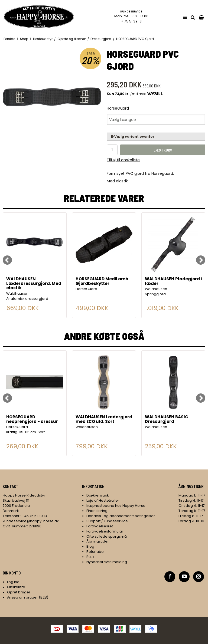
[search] (193, 17)
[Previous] (7, 260)
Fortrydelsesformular (105, 531)
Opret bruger (19, 592)
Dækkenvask (97, 495)
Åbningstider (98, 541)
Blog (90, 546)
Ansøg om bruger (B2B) (28, 597)
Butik (90, 557)
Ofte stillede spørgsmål (107, 536)
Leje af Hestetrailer (103, 500)
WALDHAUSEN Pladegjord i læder (173, 282)
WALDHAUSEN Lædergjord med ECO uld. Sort (104, 420)
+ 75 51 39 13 (131, 21)
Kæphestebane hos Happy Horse (116, 506)
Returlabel (95, 552)
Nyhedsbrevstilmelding (107, 562)
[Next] (201, 260)
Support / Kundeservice (107, 521)
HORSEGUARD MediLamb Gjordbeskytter (102, 282)
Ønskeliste (16, 587)
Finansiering (97, 511)
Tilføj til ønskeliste (123, 160)
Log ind (13, 582)
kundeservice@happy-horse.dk (31, 521)
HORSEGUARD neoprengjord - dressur (32, 420)
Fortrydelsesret (100, 526)
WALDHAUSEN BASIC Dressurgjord (167, 420)
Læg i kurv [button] (163, 150)
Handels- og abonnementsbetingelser (121, 516)
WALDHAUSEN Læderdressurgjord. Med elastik (34, 284)
